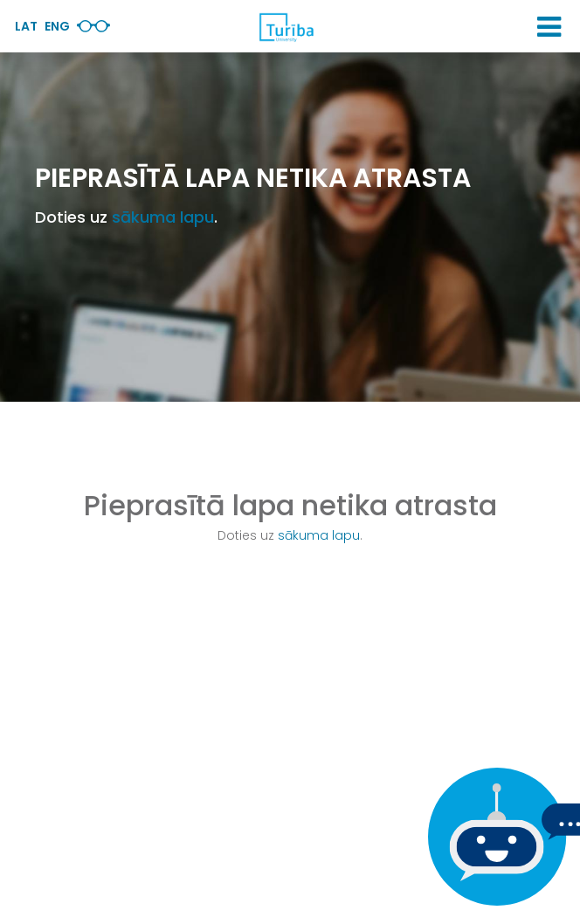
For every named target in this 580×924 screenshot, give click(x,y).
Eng (57, 26)
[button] (549, 27)
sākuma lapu (163, 217)
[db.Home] (286, 27)
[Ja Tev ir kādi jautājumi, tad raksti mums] (493, 837)
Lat (26, 26)
